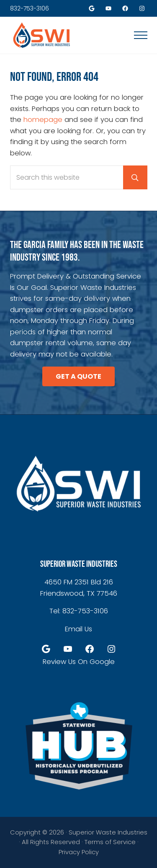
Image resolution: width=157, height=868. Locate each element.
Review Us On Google (79, 662)
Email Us (78, 629)
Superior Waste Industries (108, 832)
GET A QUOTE (78, 376)
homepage (43, 120)
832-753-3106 (30, 8)
